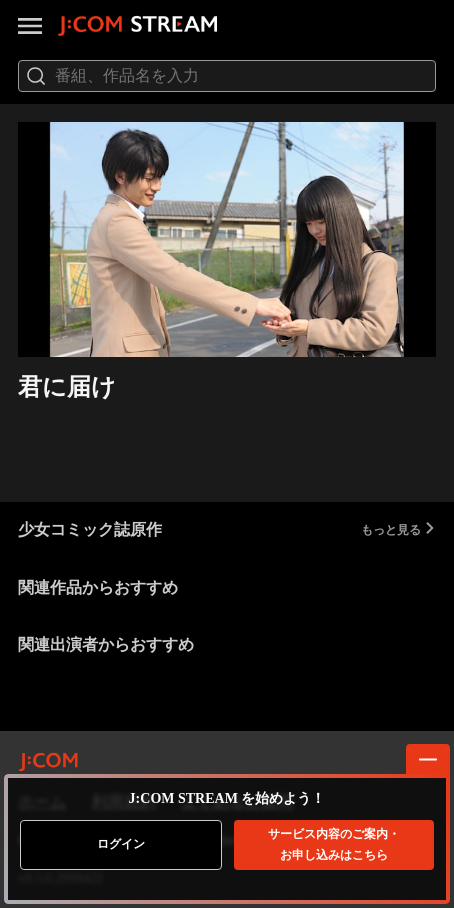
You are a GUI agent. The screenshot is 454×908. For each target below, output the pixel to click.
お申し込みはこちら (334, 844)
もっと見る (398, 529)
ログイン (121, 844)
